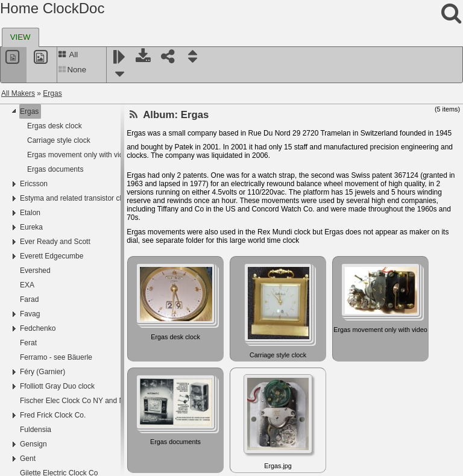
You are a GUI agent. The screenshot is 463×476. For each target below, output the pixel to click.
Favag (30, 314)
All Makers (18, 93)
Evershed (35, 271)
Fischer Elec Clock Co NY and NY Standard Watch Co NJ (112, 401)
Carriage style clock (59, 140)
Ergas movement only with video (79, 155)
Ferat (28, 343)
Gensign (33, 444)
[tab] (20, 37)
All (68, 55)
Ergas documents (55, 169)
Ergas (52, 93)
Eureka (31, 227)
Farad (29, 299)
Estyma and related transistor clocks (78, 198)
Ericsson (34, 184)
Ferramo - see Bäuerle (56, 357)
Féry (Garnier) (43, 372)
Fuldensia (36, 430)
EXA (27, 285)
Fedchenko (38, 328)
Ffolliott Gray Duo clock (57, 386)
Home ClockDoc (52, 8)
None (72, 70)
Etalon (30, 213)
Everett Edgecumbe (52, 256)
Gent (28, 459)
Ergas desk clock (55, 126)
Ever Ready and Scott (55, 242)
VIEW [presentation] (20, 37)
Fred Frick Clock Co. (53, 415)
